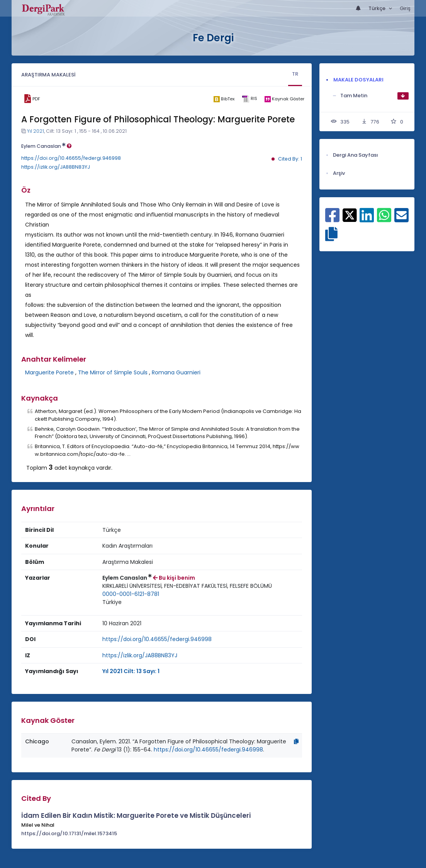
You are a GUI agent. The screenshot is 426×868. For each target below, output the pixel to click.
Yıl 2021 (36, 131)
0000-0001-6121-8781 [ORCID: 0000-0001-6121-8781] (131, 594)
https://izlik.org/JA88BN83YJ (56, 167)
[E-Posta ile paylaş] (401, 219)
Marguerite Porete (49, 372)
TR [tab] (295, 74)
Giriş (405, 8)
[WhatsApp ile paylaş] (384, 219)
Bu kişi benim (174, 578)
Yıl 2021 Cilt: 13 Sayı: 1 (131, 671)
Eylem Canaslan (46, 146)
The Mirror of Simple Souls (113, 372)
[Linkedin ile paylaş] (367, 219)
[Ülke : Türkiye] (112, 602)
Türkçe (378, 8)
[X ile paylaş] (350, 215)
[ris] (249, 99)
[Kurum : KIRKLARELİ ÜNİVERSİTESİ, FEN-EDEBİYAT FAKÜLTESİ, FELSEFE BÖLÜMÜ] (187, 586)
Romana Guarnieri (176, 372)
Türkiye (112, 602)
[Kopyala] (296, 741)
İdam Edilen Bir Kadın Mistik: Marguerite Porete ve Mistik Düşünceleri (136, 816)
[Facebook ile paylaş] (332, 219)
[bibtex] (224, 99)
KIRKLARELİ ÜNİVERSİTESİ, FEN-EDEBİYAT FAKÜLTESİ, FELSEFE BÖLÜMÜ (187, 586)
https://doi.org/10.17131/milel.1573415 (69, 833)
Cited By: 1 (290, 159)
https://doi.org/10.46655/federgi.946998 (71, 158)
